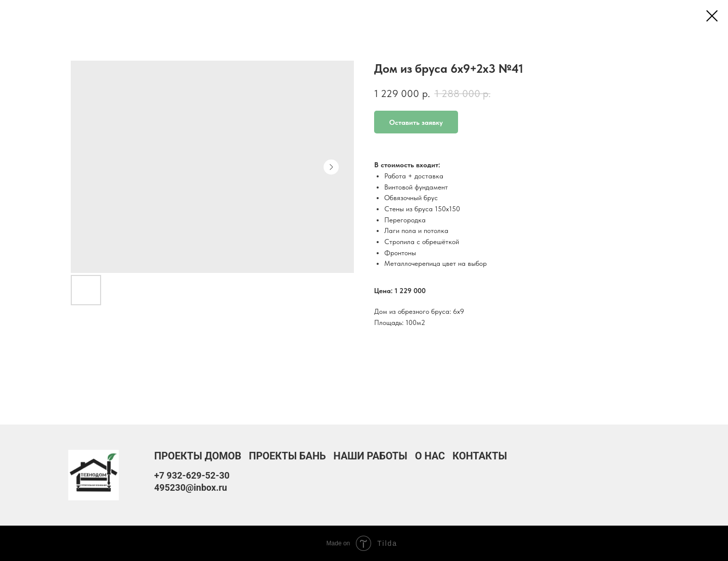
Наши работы (371, 456)
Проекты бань (287, 456)
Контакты (480, 456)
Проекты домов (198, 456)
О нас (430, 456)
